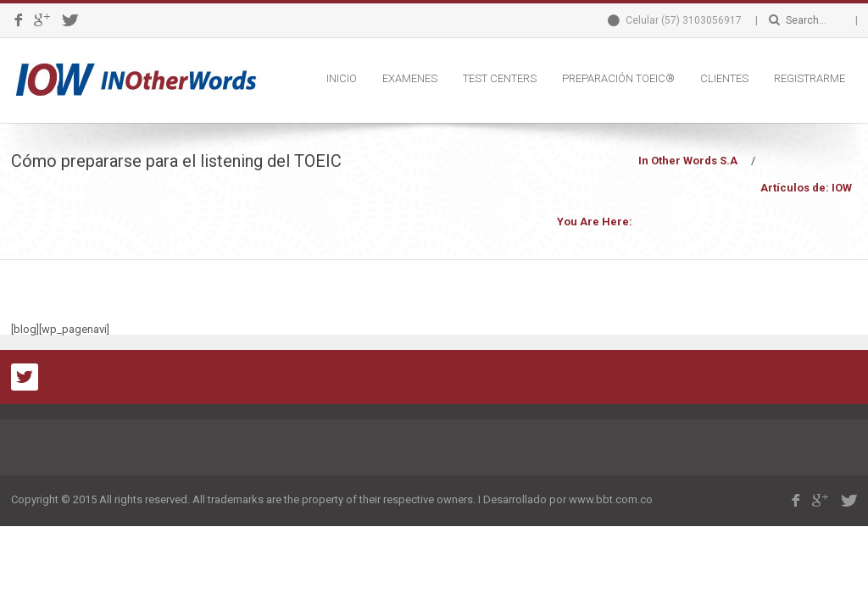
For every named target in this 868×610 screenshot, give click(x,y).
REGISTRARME (810, 78)
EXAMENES (410, 78)
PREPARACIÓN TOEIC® (618, 78)
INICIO (342, 78)
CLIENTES (724, 78)
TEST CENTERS (500, 78)
